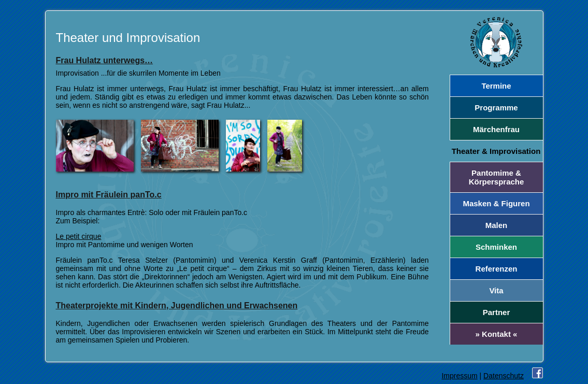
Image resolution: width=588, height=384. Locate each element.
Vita (496, 290)
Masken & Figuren (496, 203)
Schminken (496, 247)
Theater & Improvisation (496, 151)
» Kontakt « (497, 334)
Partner (497, 312)
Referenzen (497, 269)
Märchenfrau (496, 129)
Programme (496, 108)
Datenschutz (504, 376)
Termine (496, 86)
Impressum (459, 376)
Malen (497, 225)
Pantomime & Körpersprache (497, 177)
